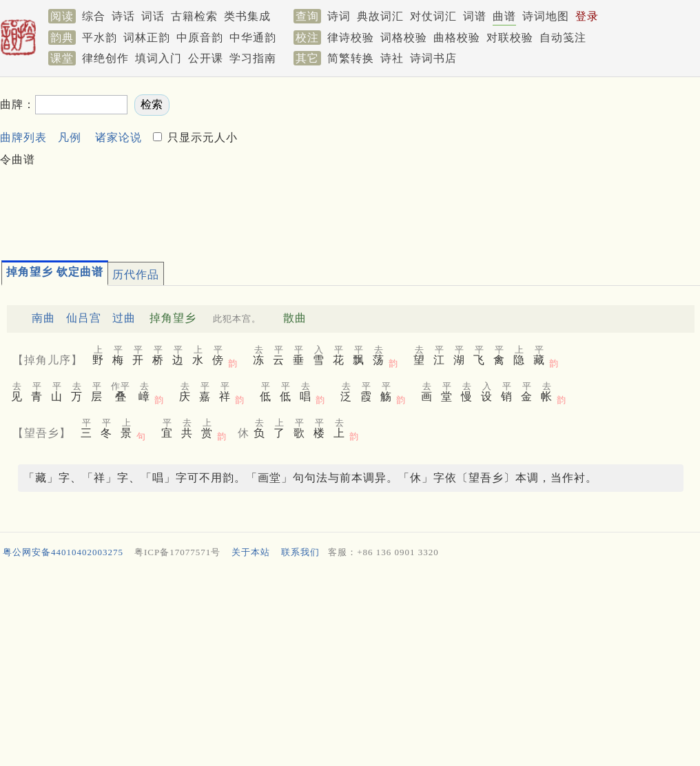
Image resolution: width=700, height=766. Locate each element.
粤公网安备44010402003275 (63, 552)
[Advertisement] (328, 163)
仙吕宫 (84, 318)
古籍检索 (194, 16)
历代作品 (136, 275)
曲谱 (504, 16)
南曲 (43, 318)
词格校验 (404, 38)
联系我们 (300, 552)
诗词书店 (433, 58)
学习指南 (253, 58)
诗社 (392, 58)
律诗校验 (351, 38)
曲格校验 (457, 38)
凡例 (70, 137)
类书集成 (247, 16)
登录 (587, 16)
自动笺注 (563, 38)
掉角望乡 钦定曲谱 (55, 272)
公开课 (206, 58)
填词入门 (158, 58)
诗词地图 (546, 16)
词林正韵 (147, 38)
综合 (94, 16)
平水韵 (100, 38)
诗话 (123, 16)
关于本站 (251, 552)
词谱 (475, 16)
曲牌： (18, 104)
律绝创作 (105, 58)
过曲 (124, 318)
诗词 (339, 16)
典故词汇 (380, 16)
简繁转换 (351, 58)
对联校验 (510, 38)
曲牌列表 (23, 137)
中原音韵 (200, 38)
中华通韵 (253, 38)
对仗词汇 (433, 16)
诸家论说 (119, 137)
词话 (153, 16)
